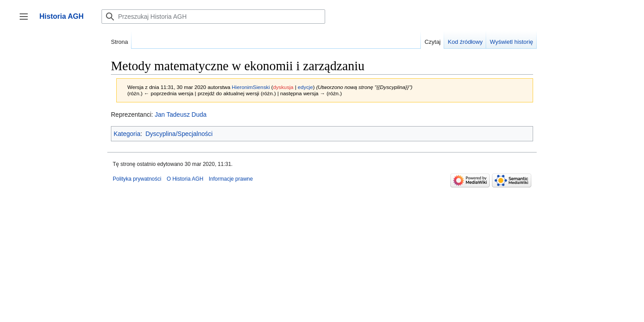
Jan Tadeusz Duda (181, 114)
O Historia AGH (185, 179)
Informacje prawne (231, 179)
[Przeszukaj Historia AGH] (213, 17)
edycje (305, 87)
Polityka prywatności (137, 179)
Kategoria (127, 134)
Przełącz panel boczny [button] (27, 21)
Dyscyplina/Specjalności (179, 134)
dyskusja (283, 87)
